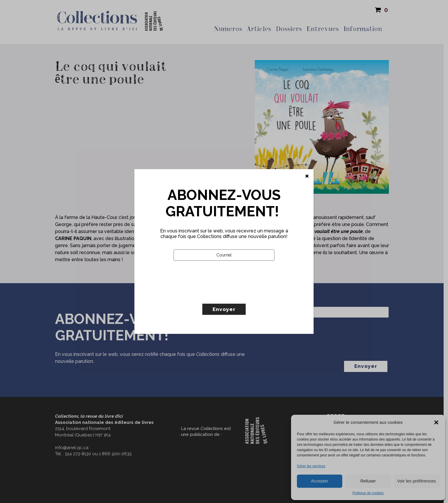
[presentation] (218, 294)
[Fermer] (307, 176)
